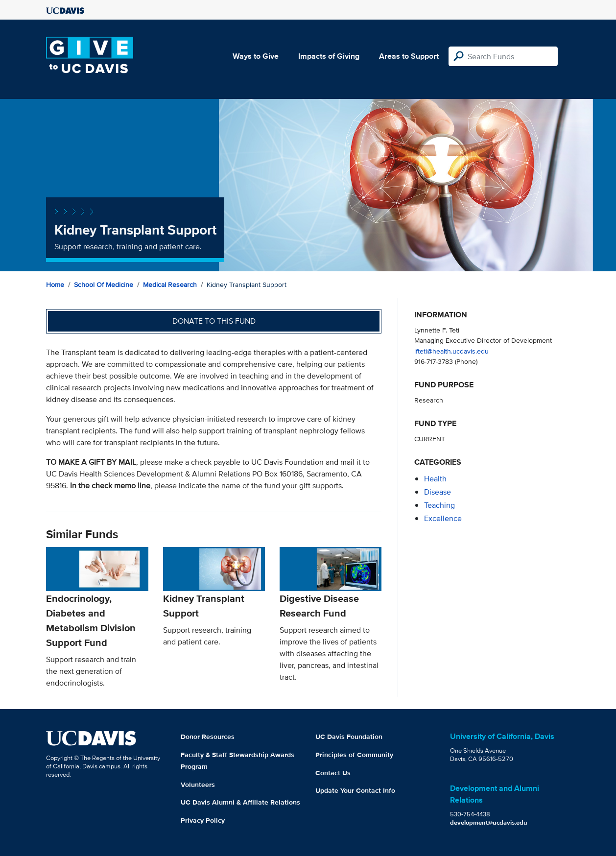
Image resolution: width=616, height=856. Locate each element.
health (435, 479)
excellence (443, 518)
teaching (439, 505)
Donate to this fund (214, 321)
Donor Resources (208, 737)
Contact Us (333, 773)
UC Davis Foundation (349, 737)
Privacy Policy (203, 820)
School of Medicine (104, 285)
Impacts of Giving (329, 56)
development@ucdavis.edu (489, 822)
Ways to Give (256, 56)
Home (55, 285)
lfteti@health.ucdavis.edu (451, 351)
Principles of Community (354, 755)
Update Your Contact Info (355, 790)
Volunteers (198, 785)
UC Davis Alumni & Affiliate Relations (240, 802)
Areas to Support (409, 56)
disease (438, 492)
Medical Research (170, 285)
